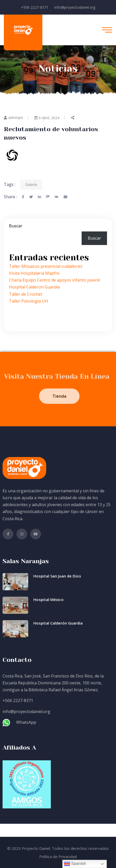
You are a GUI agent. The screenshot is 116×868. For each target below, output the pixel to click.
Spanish (75, 864)
